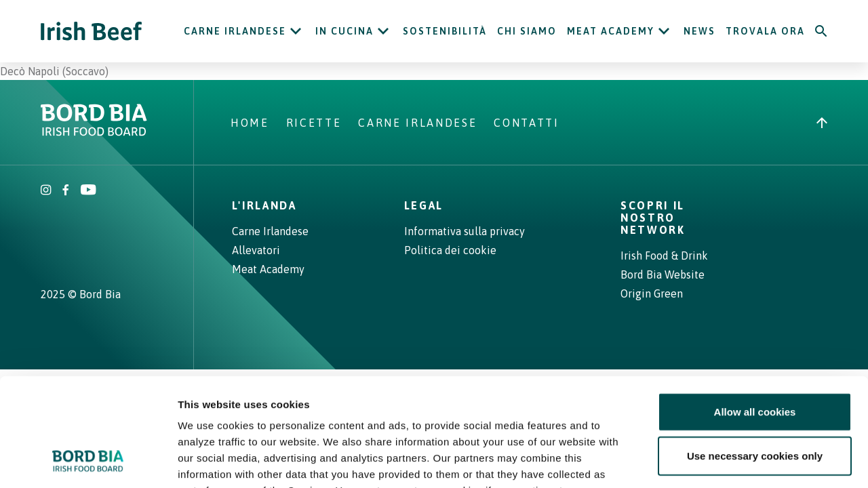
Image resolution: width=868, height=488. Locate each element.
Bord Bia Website (663, 274)
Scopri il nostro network (653, 218)
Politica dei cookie (450, 250)
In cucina (344, 31)
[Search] (821, 31)
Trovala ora (765, 31)
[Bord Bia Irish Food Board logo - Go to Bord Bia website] (94, 132)
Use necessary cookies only (755, 356)
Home (250, 123)
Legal (424, 205)
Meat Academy (611, 31)
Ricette (314, 123)
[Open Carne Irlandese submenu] (296, 31)
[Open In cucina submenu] (383, 31)
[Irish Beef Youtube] (88, 191)
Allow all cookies (755, 311)
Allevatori (256, 250)
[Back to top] (822, 123)
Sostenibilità (445, 31)
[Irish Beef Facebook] (66, 191)
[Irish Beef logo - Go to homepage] (92, 32)
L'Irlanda (264, 205)
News (699, 31)
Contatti (526, 123)
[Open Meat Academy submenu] (664, 31)
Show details (712, 461)
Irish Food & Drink (664, 256)
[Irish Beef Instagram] (46, 191)
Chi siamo (527, 31)
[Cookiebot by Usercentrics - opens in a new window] (88, 462)
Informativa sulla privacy (465, 231)
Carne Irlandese (235, 31)
